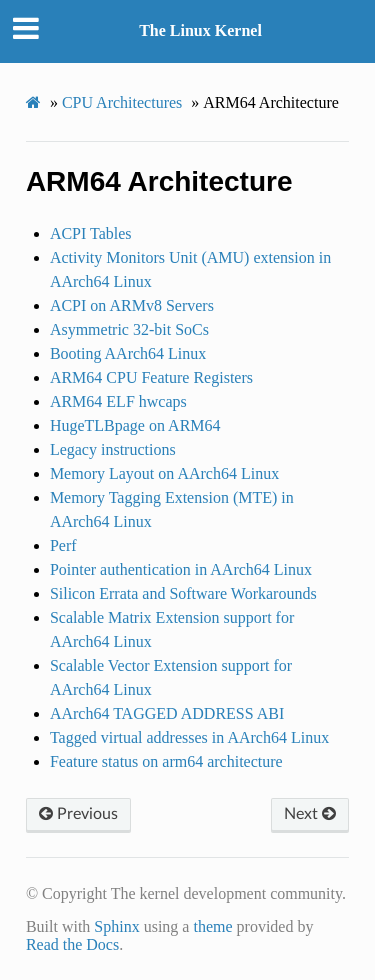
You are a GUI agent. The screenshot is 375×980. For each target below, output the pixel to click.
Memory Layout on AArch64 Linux (164, 473)
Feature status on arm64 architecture (166, 761)
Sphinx (116, 926)
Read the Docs (72, 944)
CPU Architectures (122, 102)
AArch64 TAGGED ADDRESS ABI (167, 713)
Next (310, 814)
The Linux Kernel (200, 30)
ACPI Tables (91, 233)
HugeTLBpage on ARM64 (135, 425)
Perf (63, 545)
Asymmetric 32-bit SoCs (129, 329)
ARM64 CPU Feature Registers (151, 377)
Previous (78, 814)
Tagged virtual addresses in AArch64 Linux (189, 737)
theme (212, 926)
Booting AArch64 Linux (128, 353)
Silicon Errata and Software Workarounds (183, 593)
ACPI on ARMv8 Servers (132, 305)
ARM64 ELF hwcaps (118, 401)
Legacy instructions (113, 449)
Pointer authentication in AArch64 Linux (181, 569)
